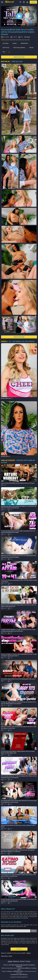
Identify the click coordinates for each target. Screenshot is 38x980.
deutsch (22, 961)
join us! (33, 2)
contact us (10, 953)
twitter (10, 956)
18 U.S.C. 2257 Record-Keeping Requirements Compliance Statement (19, 966)
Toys (4, 52)
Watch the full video (19, 57)
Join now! (19, 949)
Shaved (31, 48)
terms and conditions (24, 968)
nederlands (16, 961)
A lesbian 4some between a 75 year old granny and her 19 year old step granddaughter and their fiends (18, 630)
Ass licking (5, 43)
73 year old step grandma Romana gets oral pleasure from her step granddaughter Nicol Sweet (18, 532)
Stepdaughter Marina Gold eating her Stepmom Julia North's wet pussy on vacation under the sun (19, 507)
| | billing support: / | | (16, 955)
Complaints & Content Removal (19, 975)
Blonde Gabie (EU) (6, 398)
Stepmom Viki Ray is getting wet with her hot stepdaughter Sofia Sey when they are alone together (19, 556)
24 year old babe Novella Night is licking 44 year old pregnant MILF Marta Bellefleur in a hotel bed (18, 851)
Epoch (10, 971)
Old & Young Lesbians (19, 48)
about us (3, 953)
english (10, 961)
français (28, 961)
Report (28, 37)
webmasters (4, 956)
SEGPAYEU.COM (18, 971)
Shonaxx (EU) (5, 456)
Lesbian (15, 43)
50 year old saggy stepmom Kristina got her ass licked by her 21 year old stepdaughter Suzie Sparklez (19, 703)
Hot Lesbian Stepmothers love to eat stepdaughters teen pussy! (18, 679)
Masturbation (24, 43)
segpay (28, 953)
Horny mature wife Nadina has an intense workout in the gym (18, 483)
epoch (24, 953)
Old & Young (6, 48)
